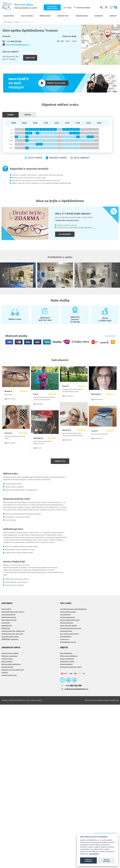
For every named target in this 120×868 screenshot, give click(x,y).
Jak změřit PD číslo (65, 614)
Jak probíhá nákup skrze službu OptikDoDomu (73, 609)
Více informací (65, 234)
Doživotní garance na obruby (10, 653)
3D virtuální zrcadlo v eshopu (10, 636)
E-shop (69, 7)
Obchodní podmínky (7, 667)
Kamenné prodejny (83, 7)
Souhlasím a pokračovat (88, 860)
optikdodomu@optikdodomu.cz (74, 689)
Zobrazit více (60, 461)
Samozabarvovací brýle (8, 614)
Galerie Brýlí (9, 16)
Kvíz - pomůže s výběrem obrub (69, 634)
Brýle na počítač (6, 609)
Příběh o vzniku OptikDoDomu (69, 656)
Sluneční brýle (6, 623)
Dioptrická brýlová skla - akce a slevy (12, 634)
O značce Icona (64, 639)
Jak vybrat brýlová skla (67, 623)
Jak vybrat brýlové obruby (67, 617)
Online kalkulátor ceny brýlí (68, 642)
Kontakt (113, 16)
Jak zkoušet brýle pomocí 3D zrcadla (71, 628)
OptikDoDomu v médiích (67, 661)
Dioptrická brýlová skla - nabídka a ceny (13, 631)
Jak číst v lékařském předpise (68, 625)
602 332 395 (71, 686)
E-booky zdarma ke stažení (68, 612)
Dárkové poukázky (7, 661)
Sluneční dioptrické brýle (9, 617)
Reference (99, 16)
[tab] (11, 115)
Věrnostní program (7, 659)
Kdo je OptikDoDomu (66, 653)
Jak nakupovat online (66, 631)
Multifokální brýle (7, 625)
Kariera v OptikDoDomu (67, 659)
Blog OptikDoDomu (66, 636)
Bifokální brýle (6, 628)
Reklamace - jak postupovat (10, 656)
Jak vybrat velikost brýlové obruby (70, 620)
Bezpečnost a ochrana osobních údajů (13, 670)
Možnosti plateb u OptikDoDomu (11, 664)
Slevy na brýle (27, 16)
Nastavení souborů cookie (9, 675)
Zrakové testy (63, 16)
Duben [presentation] (11, 115)
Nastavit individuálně (107, 860)
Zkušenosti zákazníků (66, 664)
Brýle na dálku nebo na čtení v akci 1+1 (13, 612)
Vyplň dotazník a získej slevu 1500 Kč (71, 667)
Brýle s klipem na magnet (9, 620)
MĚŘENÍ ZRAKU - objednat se (10, 639)
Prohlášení (5, 672)
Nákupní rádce (82, 16)
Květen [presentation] (28, 115)
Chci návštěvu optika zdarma (52, 7)
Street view (30, 58)
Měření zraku (45, 16)
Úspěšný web (114, 700)
